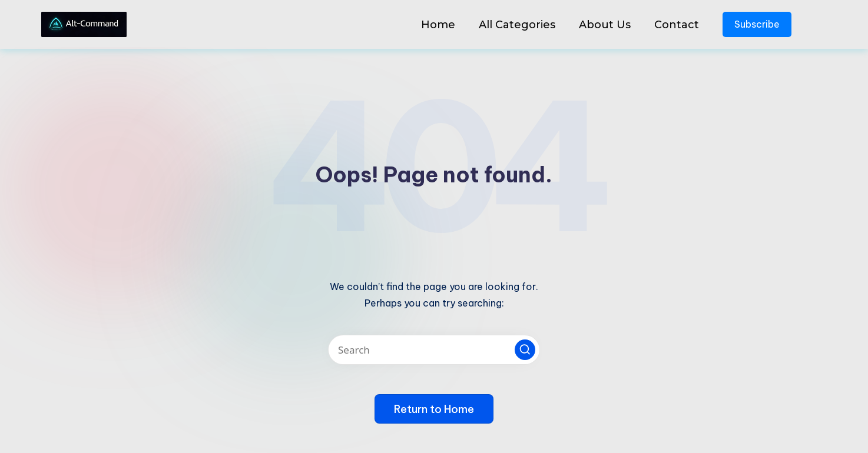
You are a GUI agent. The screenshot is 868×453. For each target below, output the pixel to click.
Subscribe (757, 24)
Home (438, 25)
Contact (677, 25)
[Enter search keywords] (434, 350)
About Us (605, 25)
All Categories (517, 25)
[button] (525, 350)
